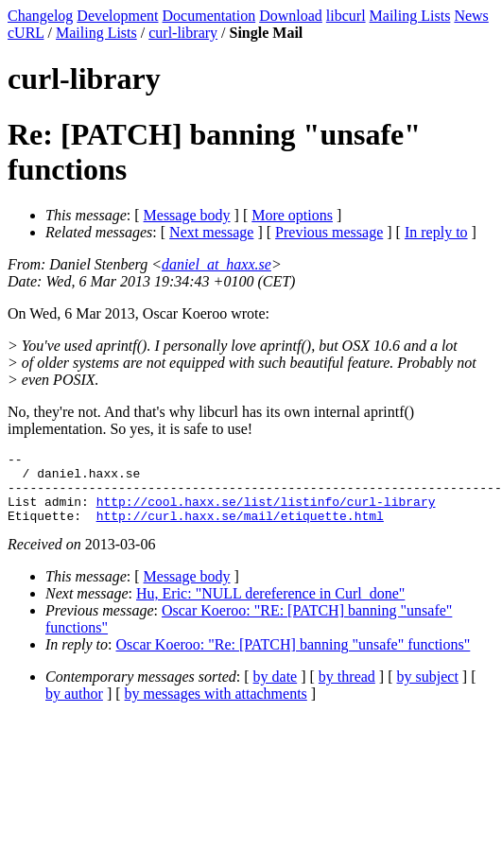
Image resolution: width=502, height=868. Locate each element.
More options (292, 215)
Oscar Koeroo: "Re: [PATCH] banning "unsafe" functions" (294, 659)
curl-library (183, 33)
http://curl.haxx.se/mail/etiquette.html (240, 529)
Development (117, 16)
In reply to (436, 232)
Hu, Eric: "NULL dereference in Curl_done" (270, 608)
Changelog (40, 16)
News (471, 16)
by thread (347, 691)
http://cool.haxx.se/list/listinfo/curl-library (266, 512)
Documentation (209, 16)
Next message (211, 232)
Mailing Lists (410, 16)
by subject (428, 691)
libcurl (346, 16)
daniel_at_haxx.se (216, 264)
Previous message (329, 232)
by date (276, 691)
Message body (187, 215)
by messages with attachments (216, 708)
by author (74, 708)
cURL (26, 33)
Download (291, 16)
